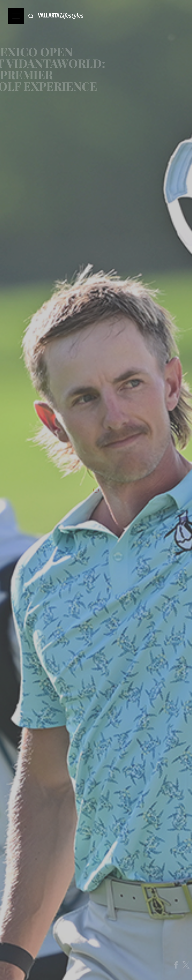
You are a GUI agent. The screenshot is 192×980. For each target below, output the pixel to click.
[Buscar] (31, 16)
